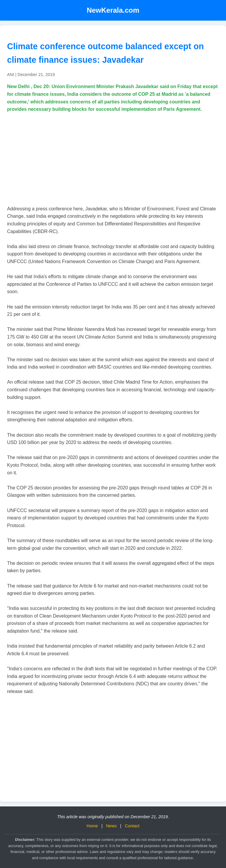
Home (92, 826)
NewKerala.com (113, 10)
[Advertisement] (113, 159)
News (111, 826)
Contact (132, 826)
